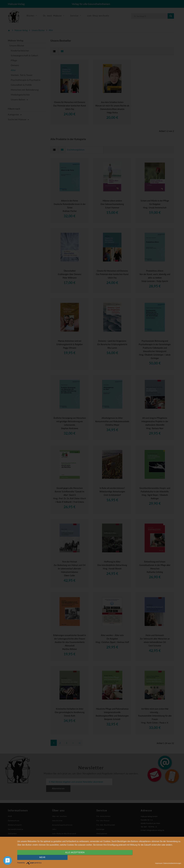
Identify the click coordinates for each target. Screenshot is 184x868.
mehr (157, 857)
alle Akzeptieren (75, 857)
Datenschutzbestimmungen (172, 863)
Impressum (159, 863)
